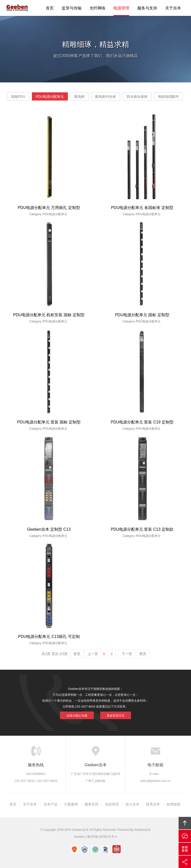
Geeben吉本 (17, 8)
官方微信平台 (185, 849)
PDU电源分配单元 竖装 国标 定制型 (49, 422)
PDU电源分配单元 (50, 97)
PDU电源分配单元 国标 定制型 (142, 315)
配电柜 (80, 97)
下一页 (127, 654)
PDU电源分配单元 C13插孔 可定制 (49, 637)
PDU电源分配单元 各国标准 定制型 (142, 208)
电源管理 (121, 8)
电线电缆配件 (168, 97)
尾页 (143, 654)
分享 (185, 862)
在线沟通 (185, 836)
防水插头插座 (137, 97)
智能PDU (18, 97)
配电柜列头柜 (106, 97)
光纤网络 (97, 8)
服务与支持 (147, 8)
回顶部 (185, 823)
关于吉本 (173, 8)
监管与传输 (72, 8)
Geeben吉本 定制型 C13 (49, 529)
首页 (50, 8)
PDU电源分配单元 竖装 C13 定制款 (142, 529)
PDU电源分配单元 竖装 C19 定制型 (142, 422)
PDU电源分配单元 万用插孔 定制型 (49, 208)
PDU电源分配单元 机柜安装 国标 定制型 (49, 315)
